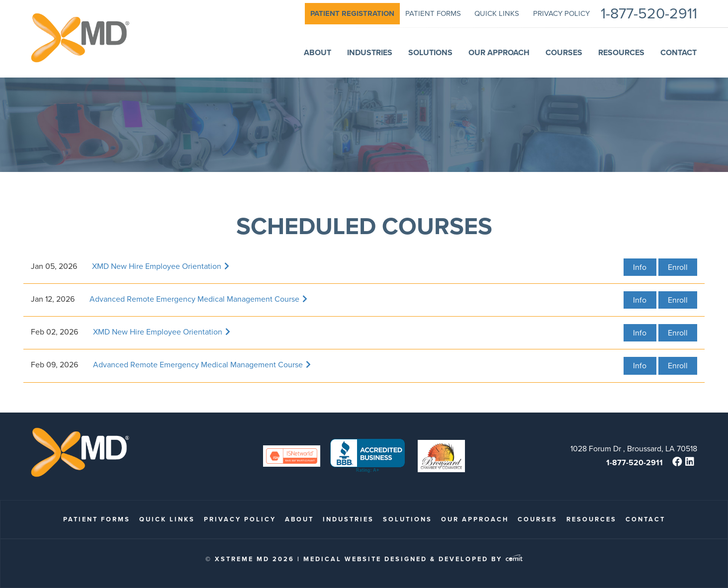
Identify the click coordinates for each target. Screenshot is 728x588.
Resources (591, 519)
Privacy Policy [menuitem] (561, 13)
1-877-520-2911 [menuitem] (649, 14)
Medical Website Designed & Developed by (413, 559)
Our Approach (475, 519)
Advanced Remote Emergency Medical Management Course (198, 299)
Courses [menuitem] (564, 52)
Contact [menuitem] (679, 52)
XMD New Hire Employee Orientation (161, 266)
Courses (538, 519)
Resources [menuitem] (621, 52)
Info (640, 267)
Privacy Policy (240, 519)
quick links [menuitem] (497, 13)
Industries (348, 519)
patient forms (97, 519)
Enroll (678, 267)
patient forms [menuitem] (433, 13)
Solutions (408, 519)
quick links (167, 519)
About (299, 519)
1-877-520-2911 (635, 462)
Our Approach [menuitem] (499, 52)
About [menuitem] (318, 52)
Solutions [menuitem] (430, 52)
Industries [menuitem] (370, 52)
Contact (645, 519)
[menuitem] (352, 14)
